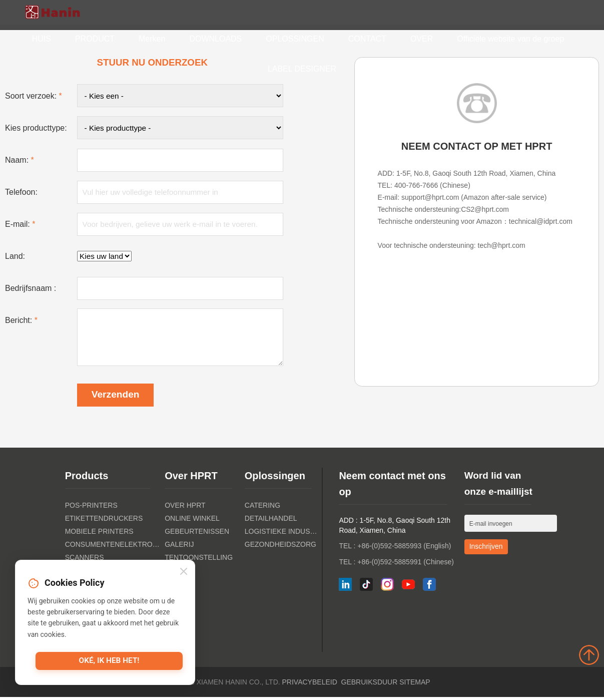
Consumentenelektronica (112, 547)
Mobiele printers (99, 534)
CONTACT (367, 39)
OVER (422, 39)
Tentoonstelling (199, 560)
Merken (152, 39)
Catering (262, 508)
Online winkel (192, 521)
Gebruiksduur (370, 685)
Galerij (179, 547)
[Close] (184, 572)
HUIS (42, 39)
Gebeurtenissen (197, 534)
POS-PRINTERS (91, 508)
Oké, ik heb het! (109, 662)
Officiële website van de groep (510, 39)
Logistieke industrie (282, 534)
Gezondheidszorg (280, 547)
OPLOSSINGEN (295, 39)
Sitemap (415, 685)
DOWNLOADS (215, 39)
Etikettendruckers (104, 521)
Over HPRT (185, 508)
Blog (174, 586)
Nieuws (179, 573)
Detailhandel (271, 521)
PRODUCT (95, 39)
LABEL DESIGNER (302, 69)
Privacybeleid (310, 685)
